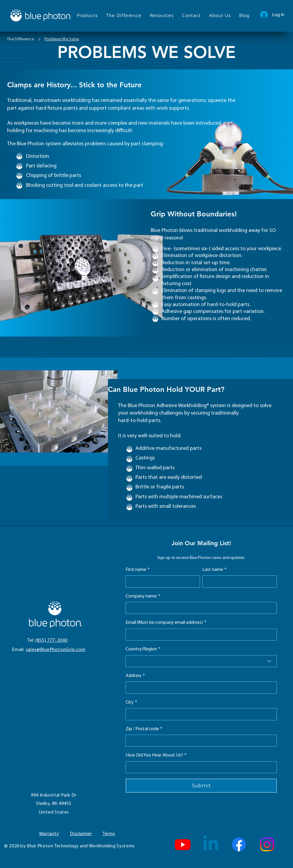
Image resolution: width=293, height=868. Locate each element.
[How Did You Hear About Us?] (199, 767)
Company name (143, 596)
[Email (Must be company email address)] (199, 635)
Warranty (49, 834)
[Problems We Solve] (62, 39)
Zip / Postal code (144, 729)
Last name (215, 570)
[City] (199, 714)
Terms (109, 834)
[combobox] (201, 661)
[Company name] (199, 608)
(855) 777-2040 (51, 641)
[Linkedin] (211, 844)
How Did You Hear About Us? (156, 755)
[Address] (199, 687)
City (131, 702)
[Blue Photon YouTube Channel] (183, 844)
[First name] (161, 581)
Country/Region (143, 649)
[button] (87, 15)
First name (138, 570)
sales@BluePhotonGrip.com (56, 650)
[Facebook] (239, 844)
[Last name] (238, 581)
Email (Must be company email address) (166, 623)
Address (135, 676)
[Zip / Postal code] (199, 741)
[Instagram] (267, 844)
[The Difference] (20, 39)
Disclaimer (81, 834)
